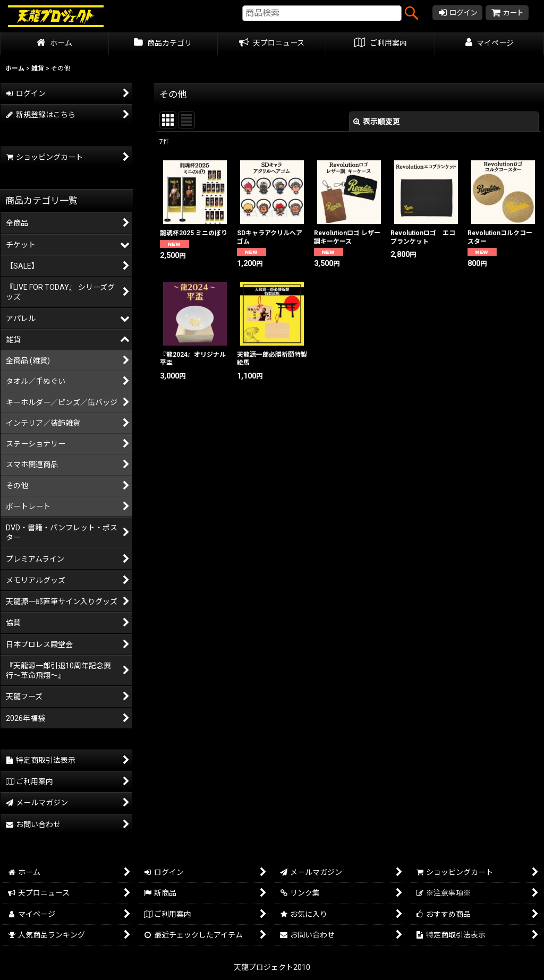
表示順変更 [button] (377, 122)
